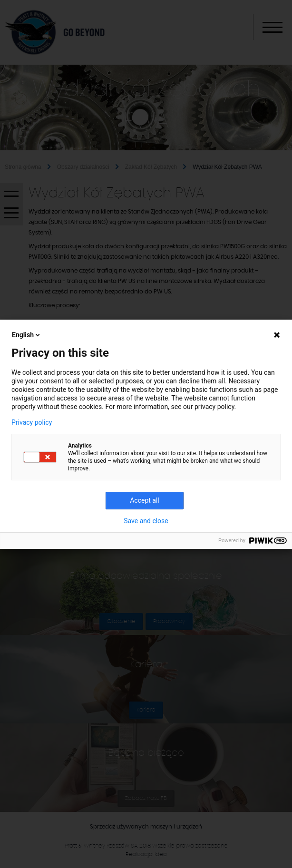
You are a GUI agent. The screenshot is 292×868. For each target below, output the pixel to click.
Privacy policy (32, 422)
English (27, 335)
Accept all (145, 500)
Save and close (146, 521)
